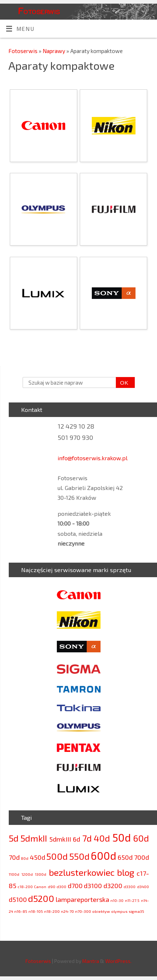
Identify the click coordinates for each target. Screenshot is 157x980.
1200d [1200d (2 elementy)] (27, 874)
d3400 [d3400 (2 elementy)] (143, 886)
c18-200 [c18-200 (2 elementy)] (25, 886)
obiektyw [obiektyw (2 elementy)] (101, 911)
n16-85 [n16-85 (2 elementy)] (21, 911)
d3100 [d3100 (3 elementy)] (93, 886)
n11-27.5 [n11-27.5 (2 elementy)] (132, 900)
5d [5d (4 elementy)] (14, 838)
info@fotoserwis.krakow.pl (93, 458)
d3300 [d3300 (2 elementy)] (129, 886)
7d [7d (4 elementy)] (87, 838)
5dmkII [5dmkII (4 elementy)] (34, 838)
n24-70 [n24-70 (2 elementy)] (67, 911)
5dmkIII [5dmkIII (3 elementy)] (60, 839)
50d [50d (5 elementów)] (121, 837)
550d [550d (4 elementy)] (79, 856)
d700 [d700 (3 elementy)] (75, 886)
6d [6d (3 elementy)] (76, 839)
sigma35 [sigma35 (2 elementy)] (136, 911)
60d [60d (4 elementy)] (141, 838)
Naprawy (54, 51)
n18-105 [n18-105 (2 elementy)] (36, 911)
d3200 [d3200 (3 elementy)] (113, 886)
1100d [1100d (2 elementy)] (14, 874)
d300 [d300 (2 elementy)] (61, 886)
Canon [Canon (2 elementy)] (40, 886)
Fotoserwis (39, 11)
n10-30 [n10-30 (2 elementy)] (117, 900)
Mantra (91, 961)
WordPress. (118, 961)
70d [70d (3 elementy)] (14, 857)
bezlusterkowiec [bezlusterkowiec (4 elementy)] (82, 872)
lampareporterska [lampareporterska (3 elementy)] (83, 899)
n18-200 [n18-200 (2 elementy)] (52, 911)
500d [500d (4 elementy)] (57, 856)
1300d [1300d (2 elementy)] (41, 874)
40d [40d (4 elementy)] (102, 838)
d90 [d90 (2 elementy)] (52, 886)
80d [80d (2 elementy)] (25, 858)
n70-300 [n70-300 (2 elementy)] (83, 911)
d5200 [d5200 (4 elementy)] (41, 898)
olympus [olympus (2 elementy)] (119, 911)
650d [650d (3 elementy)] (125, 857)
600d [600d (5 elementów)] (103, 856)
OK (122, 383)
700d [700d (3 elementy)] (142, 857)
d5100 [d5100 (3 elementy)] (18, 899)
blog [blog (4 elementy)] (125, 872)
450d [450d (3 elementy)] (38, 857)
